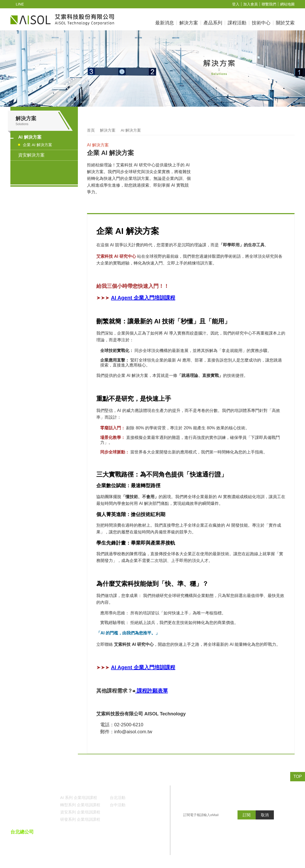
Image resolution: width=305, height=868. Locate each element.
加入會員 (250, 4)
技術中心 (261, 23)
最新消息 (165, 23)
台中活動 (118, 805)
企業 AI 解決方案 (37, 145)
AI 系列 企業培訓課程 (79, 797)
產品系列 (213, 23)
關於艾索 (285, 23)
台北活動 (118, 797)
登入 (236, 4)
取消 (265, 825)
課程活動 (237, 23)
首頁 (91, 131)
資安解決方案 (31, 155)
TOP (298, 777)
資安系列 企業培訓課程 (80, 812)
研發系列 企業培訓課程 (80, 819)
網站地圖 (287, 4)
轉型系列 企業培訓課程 (80, 805)
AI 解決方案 (30, 137)
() (153, 845)
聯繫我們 (269, 4)
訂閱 (247, 825)
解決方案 (189, 23)
